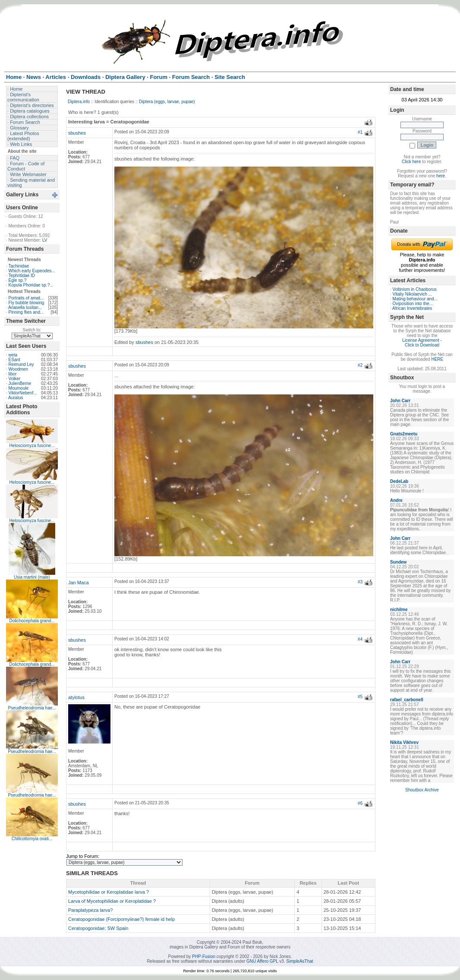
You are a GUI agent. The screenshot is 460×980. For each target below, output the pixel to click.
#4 (360, 639)
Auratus (16, 398)
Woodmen (18, 369)
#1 (360, 132)
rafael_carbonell (407, 700)
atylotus (76, 697)
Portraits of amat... (26, 298)
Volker (15, 379)
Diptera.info (79, 102)
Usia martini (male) (32, 577)
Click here (411, 162)
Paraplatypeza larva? (90, 910)
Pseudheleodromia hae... (32, 708)
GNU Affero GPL (262, 961)
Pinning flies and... (26, 312)
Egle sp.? (18, 280)
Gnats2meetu (404, 434)
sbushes (77, 133)
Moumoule (19, 388)
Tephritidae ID (22, 276)
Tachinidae (19, 266)
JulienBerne (20, 383)
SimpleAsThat (299, 961)
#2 (360, 365)
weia (13, 355)
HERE (437, 359)
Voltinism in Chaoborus (415, 289)
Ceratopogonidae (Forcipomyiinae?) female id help (121, 919)
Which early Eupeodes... (32, 271)
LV (45, 240)
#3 (360, 582)
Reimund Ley (21, 364)
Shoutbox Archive (422, 790)
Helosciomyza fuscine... (32, 446)
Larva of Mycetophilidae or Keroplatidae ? (112, 901)
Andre (396, 500)
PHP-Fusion (204, 956)
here (441, 176)
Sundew (398, 562)
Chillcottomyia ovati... (32, 839)
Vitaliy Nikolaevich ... (413, 294)
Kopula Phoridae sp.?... (31, 285)
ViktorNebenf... (23, 393)
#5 (360, 697)
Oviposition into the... (413, 304)
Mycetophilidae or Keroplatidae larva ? (109, 892)
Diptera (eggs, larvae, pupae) (167, 102)
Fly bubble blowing (27, 303)
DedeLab (399, 481)
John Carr (400, 401)
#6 (360, 803)
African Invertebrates (412, 308)
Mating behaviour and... (415, 299)
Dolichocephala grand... (32, 621)
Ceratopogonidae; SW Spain (98, 928)
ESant (14, 360)
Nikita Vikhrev (404, 742)
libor (13, 374)
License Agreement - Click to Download (422, 343)
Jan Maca (79, 583)
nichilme (399, 610)
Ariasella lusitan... (25, 307)
